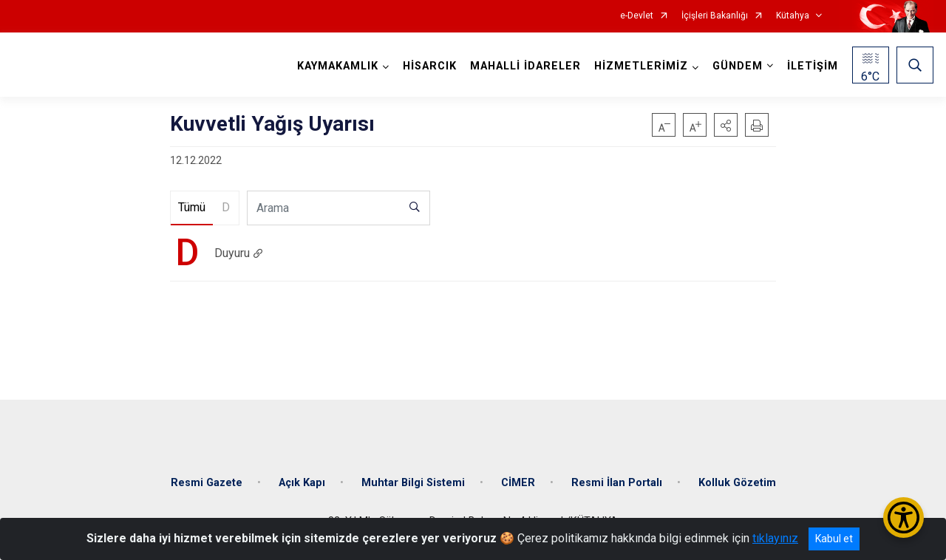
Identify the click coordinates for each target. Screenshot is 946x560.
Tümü (192, 207)
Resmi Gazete (207, 483)
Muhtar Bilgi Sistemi (413, 483)
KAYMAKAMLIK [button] (338, 66)
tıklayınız (775, 538)
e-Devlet (637, 16)
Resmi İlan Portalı (617, 483)
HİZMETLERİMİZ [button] (641, 66)
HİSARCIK (430, 66)
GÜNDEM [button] (738, 66)
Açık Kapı (302, 483)
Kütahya (793, 16)
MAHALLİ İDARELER (525, 66)
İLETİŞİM (813, 66)
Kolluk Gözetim (737, 483)
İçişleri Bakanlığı (715, 16)
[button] (726, 125)
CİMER (518, 483)
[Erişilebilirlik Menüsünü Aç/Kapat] (904, 518)
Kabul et (834, 539)
